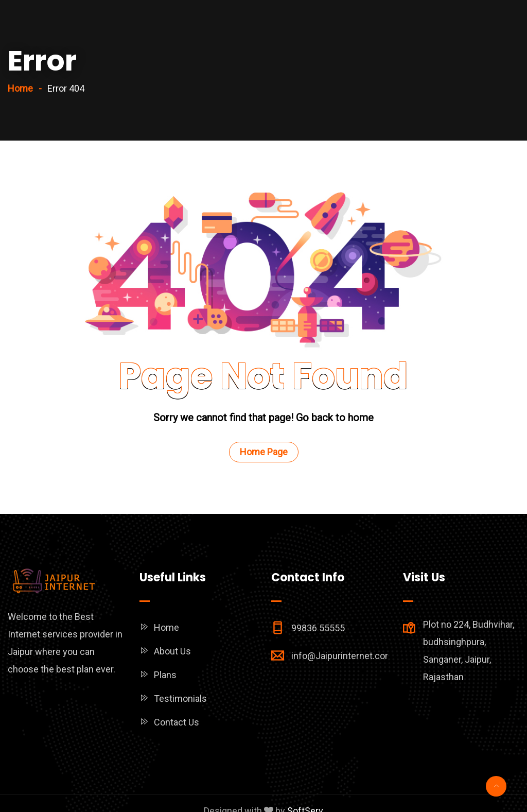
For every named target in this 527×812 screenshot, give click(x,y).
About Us (172, 651)
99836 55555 (318, 628)
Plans (165, 675)
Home (20, 88)
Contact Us (177, 722)
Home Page (264, 452)
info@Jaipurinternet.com (342, 656)
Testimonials (180, 698)
